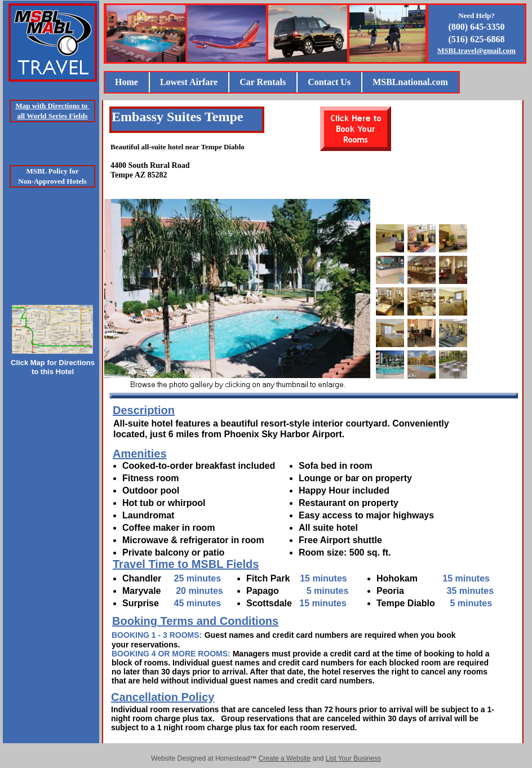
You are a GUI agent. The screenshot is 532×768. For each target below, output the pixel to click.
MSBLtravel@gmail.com (476, 50)
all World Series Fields (52, 116)
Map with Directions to (52, 106)
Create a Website (285, 758)
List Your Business (353, 758)
